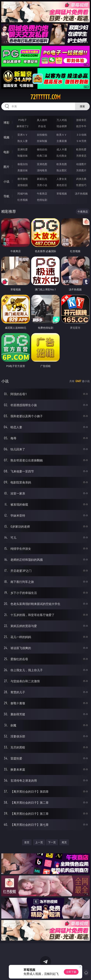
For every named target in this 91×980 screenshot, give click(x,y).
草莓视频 (62, 194)
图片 (6, 167)
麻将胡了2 (23, 126)
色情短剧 (42, 200)
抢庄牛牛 (81, 126)
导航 (6, 196)
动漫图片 (81, 164)
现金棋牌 (62, 126)
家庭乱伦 (42, 179)
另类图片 (81, 170)
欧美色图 (62, 164)
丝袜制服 (42, 141)
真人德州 (42, 120)
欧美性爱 (81, 149)
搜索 (82, 106)
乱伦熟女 (62, 156)
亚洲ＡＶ (23, 135)
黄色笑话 (62, 185)
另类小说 (42, 185)
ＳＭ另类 (81, 141)
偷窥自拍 (23, 164)
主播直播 (62, 141)
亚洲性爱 (23, 149)
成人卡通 (62, 149)
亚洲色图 (42, 164)
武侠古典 (81, 179)
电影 (6, 152)
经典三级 (42, 156)
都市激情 (23, 179)
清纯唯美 (42, 170)
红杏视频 (23, 200)
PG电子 (22, 120)
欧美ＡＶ (62, 135)
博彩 (6, 123)
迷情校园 (23, 185)
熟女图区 (62, 170)
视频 (6, 137)
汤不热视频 (81, 194)
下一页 (52, 842)
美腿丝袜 (23, 170)
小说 (6, 181)
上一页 (39, 842)
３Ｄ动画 (81, 135)
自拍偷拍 (42, 135)
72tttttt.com (45, 97)
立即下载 (71, 972)
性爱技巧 (81, 185)
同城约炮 (23, 194)
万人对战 (62, 120)
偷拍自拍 (42, 149)
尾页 (64, 842)
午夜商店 (42, 194)
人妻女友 (62, 179)
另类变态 (81, 156)
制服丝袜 (23, 156)
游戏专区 (81, 120)
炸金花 (42, 126)
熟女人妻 (23, 141)
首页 (27, 842)
